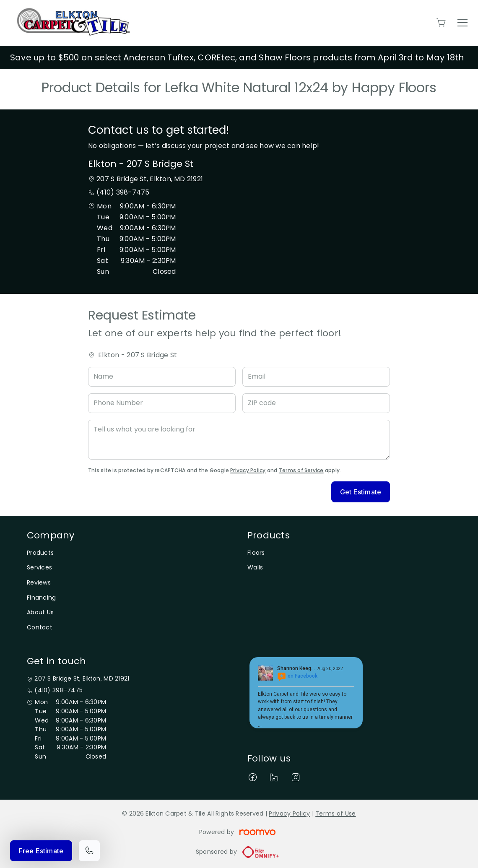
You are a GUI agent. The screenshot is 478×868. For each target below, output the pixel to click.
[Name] (162, 377)
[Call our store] (89, 851)
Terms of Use (335, 813)
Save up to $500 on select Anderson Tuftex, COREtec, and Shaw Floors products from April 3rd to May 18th (237, 57)
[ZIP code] (316, 403)
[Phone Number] (162, 403)
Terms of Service (301, 470)
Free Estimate (41, 851)
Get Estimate (361, 492)
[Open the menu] (462, 23)
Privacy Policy (248, 470)
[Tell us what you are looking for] (239, 440)
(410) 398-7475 (123, 192)
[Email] (316, 377)
